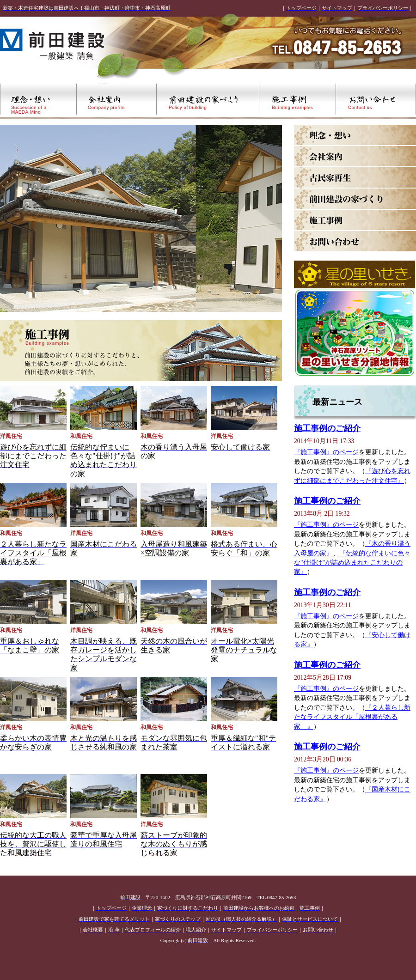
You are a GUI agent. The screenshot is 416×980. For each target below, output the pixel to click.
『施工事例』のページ (326, 452)
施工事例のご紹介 (327, 428)
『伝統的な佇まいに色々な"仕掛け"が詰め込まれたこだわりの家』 (352, 563)
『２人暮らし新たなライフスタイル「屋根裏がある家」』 (352, 717)
